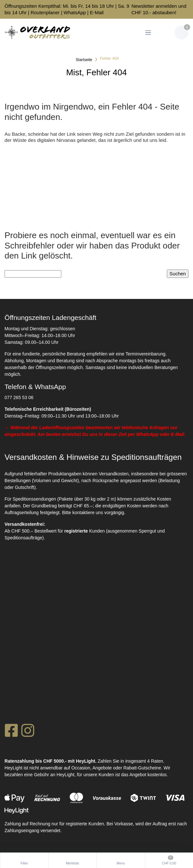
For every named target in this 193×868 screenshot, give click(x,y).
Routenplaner (45, 12)
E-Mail (97, 12)
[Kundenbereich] (164, 32)
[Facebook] (11, 732)
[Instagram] (28, 732)
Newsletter (143, 6)
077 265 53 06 (19, 397)
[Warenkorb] (182, 32)
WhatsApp (75, 12)
